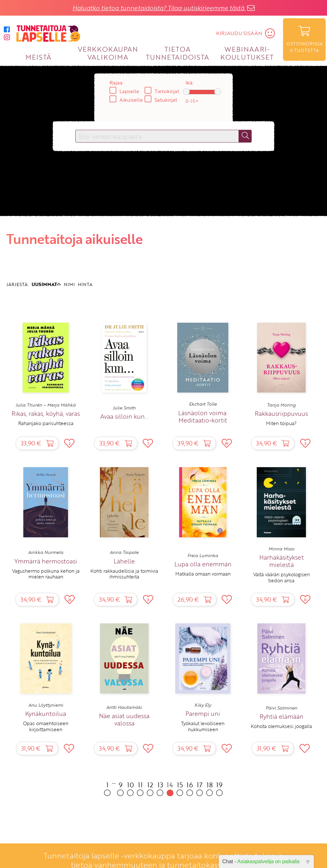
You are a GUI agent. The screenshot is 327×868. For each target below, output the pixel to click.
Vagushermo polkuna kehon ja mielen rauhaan (46, 574)
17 (200, 788)
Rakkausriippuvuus (281, 413)
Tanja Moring (281, 405)
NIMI (69, 284)
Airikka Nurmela (46, 552)
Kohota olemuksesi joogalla (281, 726)
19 (220, 788)
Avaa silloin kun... (124, 416)
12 (150, 788)
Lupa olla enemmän (203, 564)
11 (140, 788)
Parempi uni (203, 714)
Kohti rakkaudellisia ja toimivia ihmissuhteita (124, 574)
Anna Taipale (124, 552)
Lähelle (124, 561)
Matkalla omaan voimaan (203, 574)
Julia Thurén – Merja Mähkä (46, 405)
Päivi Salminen (281, 708)
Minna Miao (281, 549)
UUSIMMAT (46, 284)
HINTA (85, 284)
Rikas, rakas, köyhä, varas (46, 413)
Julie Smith (124, 408)
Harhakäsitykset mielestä (281, 561)
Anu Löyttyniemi (46, 705)
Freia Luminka (203, 555)
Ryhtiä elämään (281, 716)
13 (160, 788)
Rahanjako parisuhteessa (46, 423)
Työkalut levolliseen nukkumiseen (203, 726)
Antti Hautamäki (124, 707)
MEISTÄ (38, 57)
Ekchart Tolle (203, 404)
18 (210, 788)
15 (180, 788)
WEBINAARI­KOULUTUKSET (247, 53)
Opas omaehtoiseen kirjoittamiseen (46, 726)
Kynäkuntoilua (46, 714)
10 (130, 788)
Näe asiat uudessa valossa (124, 719)
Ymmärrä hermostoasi (46, 561)
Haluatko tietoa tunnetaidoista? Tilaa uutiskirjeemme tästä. (159, 8)
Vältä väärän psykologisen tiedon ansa (281, 577)
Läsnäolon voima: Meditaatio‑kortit (203, 416)
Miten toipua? (281, 423)
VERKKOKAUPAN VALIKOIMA (108, 53)
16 (190, 788)
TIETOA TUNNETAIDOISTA (178, 53)
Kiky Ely (203, 705)
